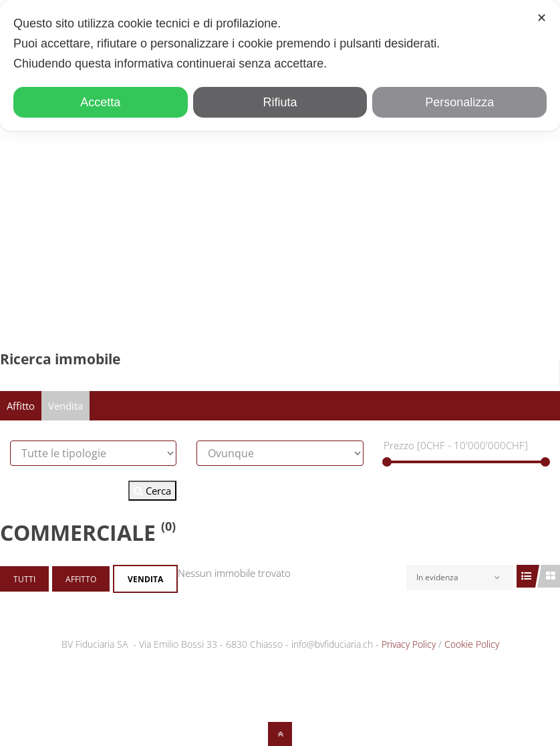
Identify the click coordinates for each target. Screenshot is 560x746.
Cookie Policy (472, 644)
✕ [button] (542, 18)
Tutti (24, 579)
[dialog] (280, 66)
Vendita (65, 406)
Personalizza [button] (459, 102)
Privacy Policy (409, 644)
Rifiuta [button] (280, 102)
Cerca (152, 491)
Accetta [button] (100, 102)
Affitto (21, 406)
